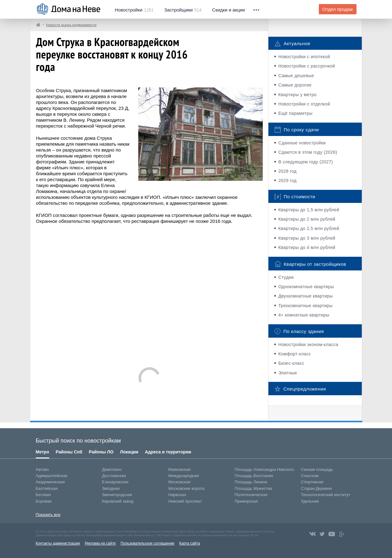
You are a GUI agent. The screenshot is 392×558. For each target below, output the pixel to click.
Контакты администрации (58, 543)
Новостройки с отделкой (304, 104)
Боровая (44, 501)
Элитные (288, 373)
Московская (179, 482)
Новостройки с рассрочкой (307, 66)
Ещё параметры (295, 113)
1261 (134, 10)
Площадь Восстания (254, 476)
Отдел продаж (338, 9)
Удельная (310, 501)
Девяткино (112, 469)
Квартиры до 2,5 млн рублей (309, 228)
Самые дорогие (295, 85)
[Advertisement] (149, 293)
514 (183, 10)
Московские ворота (187, 488)
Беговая (43, 495)
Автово (42, 469)
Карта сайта (189, 543)
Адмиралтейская (52, 476)
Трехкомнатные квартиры (305, 306)
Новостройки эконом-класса (308, 345)
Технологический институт (326, 495)
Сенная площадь (317, 469)
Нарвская (177, 495)
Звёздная (111, 488)
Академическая (50, 482)
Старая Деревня (316, 488)
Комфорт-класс (295, 354)
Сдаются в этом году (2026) (308, 152)
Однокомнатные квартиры (306, 287)
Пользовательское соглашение (147, 543)
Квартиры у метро (298, 95)
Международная (184, 476)
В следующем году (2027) (306, 162)
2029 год (288, 181)
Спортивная (312, 482)
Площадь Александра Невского (264, 469)
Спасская (310, 476)
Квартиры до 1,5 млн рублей (309, 210)
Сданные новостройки (302, 143)
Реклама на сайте (100, 543)
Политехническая (251, 495)
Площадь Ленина (251, 482)
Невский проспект (185, 501)
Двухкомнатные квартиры (306, 296)
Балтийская (47, 488)
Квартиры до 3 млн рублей (307, 238)
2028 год (288, 171)
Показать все (48, 515)
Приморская (246, 501)
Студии (286, 277)
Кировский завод (118, 501)
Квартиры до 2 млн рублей (307, 219)
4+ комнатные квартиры (304, 315)
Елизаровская (115, 482)
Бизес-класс (291, 363)
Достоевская (114, 476)
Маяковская (180, 469)
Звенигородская (117, 495)
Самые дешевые (296, 76)
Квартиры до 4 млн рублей (307, 247)
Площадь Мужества (253, 488)
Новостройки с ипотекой (304, 57)
